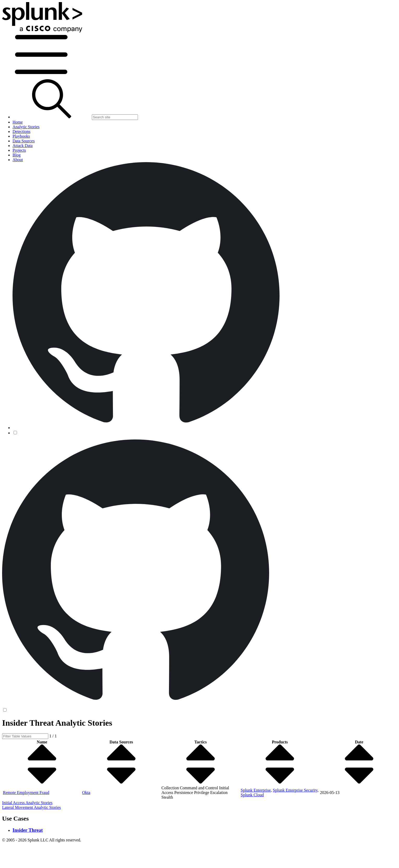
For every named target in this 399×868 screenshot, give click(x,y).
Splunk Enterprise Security (295, 790)
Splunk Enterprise (256, 790)
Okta (86, 793)
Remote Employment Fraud (26, 793)
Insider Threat (28, 830)
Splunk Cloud (252, 795)
